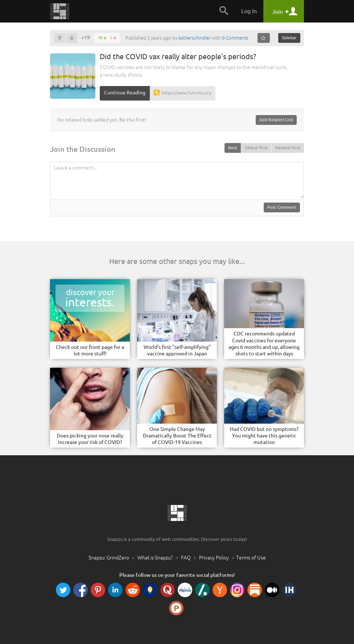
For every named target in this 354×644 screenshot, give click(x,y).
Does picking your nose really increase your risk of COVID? (90, 439)
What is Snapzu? (155, 558)
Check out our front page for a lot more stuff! (90, 350)
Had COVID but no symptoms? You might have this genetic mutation (264, 436)
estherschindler (195, 38)
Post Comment (282, 207)
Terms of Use (251, 558)
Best (233, 148)
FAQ (186, 558)
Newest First (288, 148)
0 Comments (235, 38)
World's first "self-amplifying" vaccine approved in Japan (177, 350)
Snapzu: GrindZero (109, 558)
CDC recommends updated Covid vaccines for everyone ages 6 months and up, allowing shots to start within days (264, 344)
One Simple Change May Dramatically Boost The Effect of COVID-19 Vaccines (177, 436)
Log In (249, 11)
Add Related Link (276, 120)
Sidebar (289, 38)
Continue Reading (125, 93)
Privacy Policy (214, 558)
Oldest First (256, 148)
